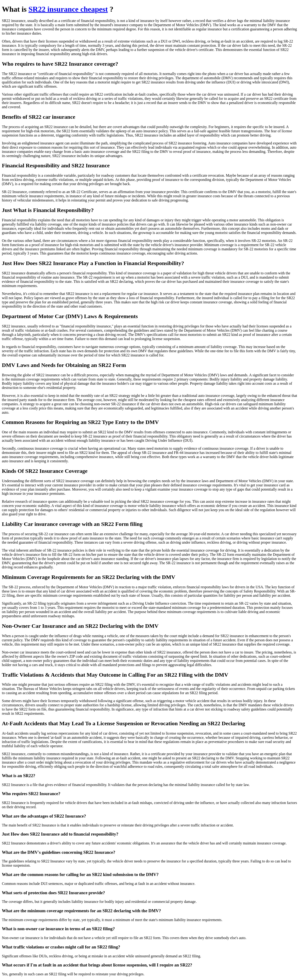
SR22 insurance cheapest (68, 9)
